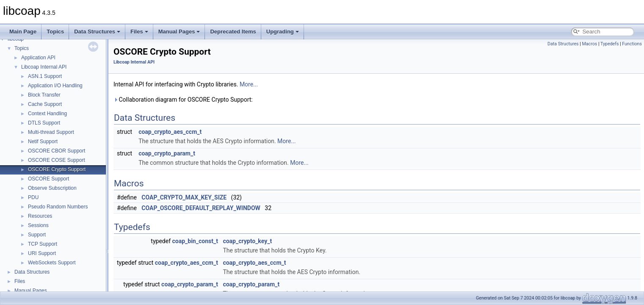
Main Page (23, 32)
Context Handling (47, 114)
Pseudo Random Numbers (58, 207)
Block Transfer (44, 95)
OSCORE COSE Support (57, 160)
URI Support (42, 253)
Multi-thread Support (51, 132)
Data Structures (97, 32)
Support (37, 235)
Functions (632, 44)
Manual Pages (179, 32)
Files (139, 32)
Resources (40, 216)
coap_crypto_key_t (247, 241)
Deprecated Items (233, 32)
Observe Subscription (52, 188)
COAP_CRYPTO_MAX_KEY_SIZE (184, 197)
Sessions (38, 225)
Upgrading (283, 32)
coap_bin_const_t (195, 241)
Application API (38, 58)
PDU (33, 197)
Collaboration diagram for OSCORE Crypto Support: (183, 100)
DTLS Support (44, 123)
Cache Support (45, 104)
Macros (589, 44)
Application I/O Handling (55, 86)
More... (249, 84)
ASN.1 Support (45, 76)
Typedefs (610, 44)
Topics (55, 32)
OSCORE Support (48, 179)
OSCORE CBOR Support (57, 151)
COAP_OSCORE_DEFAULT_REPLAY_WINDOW (201, 208)
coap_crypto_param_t (167, 153)
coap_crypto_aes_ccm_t (170, 132)
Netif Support (43, 141)
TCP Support (43, 244)
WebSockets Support (52, 263)
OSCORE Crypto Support (57, 169)
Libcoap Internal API (44, 67)
